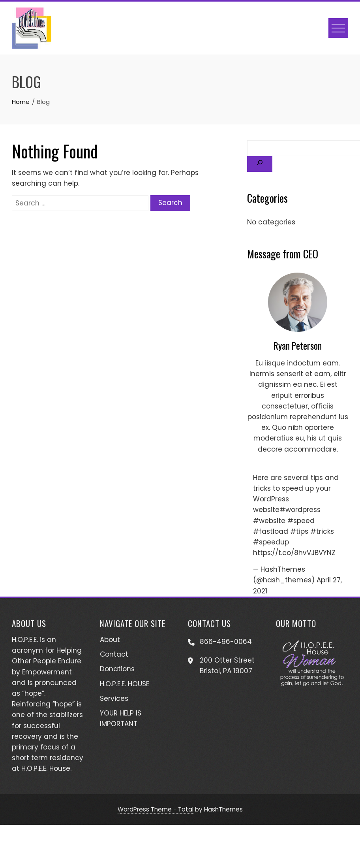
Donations (117, 669)
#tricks (322, 531)
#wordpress (300, 510)
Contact (114, 654)
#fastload (271, 531)
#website (269, 521)
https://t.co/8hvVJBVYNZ (294, 553)
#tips (299, 531)
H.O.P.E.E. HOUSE (125, 684)
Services (114, 699)
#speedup (271, 542)
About (110, 640)
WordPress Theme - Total (156, 809)
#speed (301, 521)
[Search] (260, 164)
